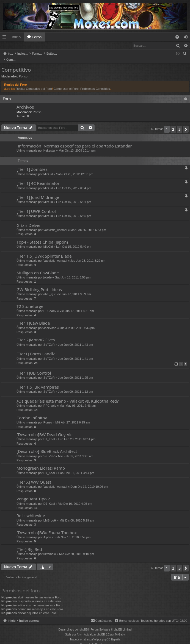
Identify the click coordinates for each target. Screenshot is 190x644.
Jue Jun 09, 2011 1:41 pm (75, 353)
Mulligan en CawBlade (38, 267)
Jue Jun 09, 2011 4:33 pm (77, 322)
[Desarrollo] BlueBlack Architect (47, 446)
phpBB (84, 624)
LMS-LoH (50, 515)
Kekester (49, 145)
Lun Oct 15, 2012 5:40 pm (74, 241)
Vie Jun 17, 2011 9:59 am (74, 289)
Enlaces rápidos (5, 38)
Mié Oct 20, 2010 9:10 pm (77, 548)
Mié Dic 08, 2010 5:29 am (77, 515)
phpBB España (111, 634)
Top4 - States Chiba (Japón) (42, 236)
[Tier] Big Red (29, 544)
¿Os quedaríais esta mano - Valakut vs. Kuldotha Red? (68, 395)
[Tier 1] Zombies (32, 164)
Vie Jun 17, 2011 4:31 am (77, 305)
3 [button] (180, 124)
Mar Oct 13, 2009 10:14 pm (77, 145)
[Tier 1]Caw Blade (33, 317)
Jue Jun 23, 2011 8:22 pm (88, 255)
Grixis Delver (29, 220)
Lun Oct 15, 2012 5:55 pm (74, 210)
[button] (186, 124)
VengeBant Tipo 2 (33, 493)
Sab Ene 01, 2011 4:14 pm (76, 467)
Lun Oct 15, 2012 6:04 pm (74, 183)
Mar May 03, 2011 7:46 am (78, 400)
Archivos (25, 102)
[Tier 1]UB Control (34, 367)
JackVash (50, 322)
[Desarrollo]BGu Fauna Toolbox (47, 527)
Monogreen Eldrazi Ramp (41, 462)
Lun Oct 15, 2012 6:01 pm (74, 196)
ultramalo (50, 548)
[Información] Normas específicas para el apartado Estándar (74, 140)
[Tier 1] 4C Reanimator (38, 178)
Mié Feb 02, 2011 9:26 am (76, 451)
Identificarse (14, 45)
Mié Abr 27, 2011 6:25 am (73, 417)
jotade (48, 272)
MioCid (48, 169)
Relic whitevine (31, 510)
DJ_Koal (49, 434)
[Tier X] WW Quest (34, 476)
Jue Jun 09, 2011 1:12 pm (75, 386)
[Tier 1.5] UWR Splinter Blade (44, 250)
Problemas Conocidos (95, 83)
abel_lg (48, 289)
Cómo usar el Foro (66, 83)
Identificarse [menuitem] (187, 38)
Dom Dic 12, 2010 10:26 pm (89, 481)
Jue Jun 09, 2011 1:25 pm (75, 372)
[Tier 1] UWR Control (36, 206)
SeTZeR (49, 339)
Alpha (47, 532)
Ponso (23, 71)
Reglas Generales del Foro (34, 83)
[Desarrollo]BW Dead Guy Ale (45, 429)
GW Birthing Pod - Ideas (39, 284)
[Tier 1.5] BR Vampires (38, 381)
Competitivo (16, 64)
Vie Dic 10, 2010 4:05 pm (75, 498)
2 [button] (173, 124)
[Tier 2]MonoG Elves (36, 334)
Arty (79, 629)
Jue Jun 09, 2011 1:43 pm (75, 339)
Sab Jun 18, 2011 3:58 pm (73, 272)
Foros (37, 37)
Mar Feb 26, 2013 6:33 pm (88, 224)
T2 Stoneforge (30, 301)
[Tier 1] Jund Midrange (38, 192)
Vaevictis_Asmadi (55, 224)
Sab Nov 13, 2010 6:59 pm (72, 532)
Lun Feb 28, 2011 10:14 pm (77, 434)
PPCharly (50, 305)
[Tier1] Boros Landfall (37, 348)
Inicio (16, 37)
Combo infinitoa (32, 412)
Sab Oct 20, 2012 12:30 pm (75, 169)
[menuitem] (177, 37)
